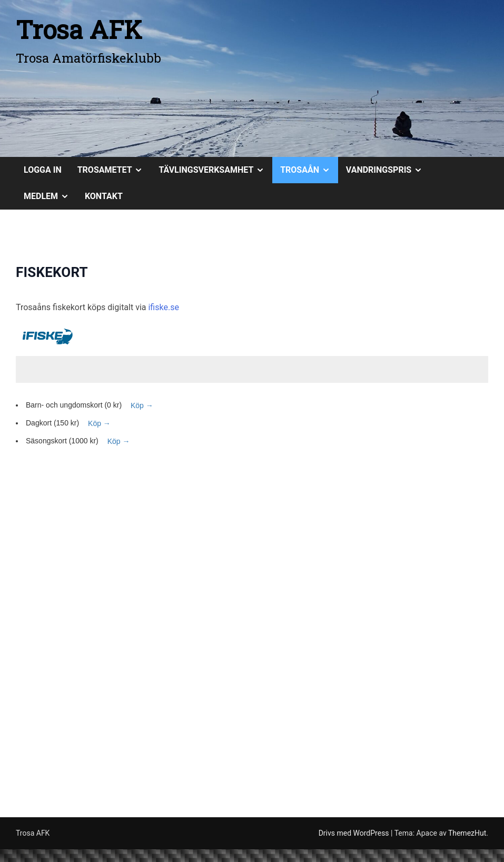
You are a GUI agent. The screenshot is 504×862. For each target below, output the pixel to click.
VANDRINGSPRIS (388, 170)
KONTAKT (104, 196)
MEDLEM (50, 196)
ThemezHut (467, 833)
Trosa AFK (79, 29)
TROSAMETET (114, 170)
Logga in (43, 170)
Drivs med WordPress (355, 833)
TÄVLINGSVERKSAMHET (215, 170)
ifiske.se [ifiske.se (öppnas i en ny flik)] (163, 307)
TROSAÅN (309, 170)
